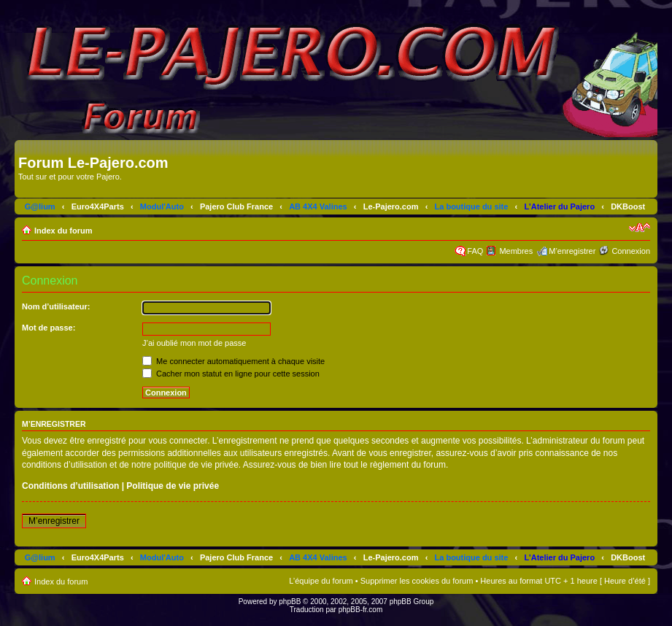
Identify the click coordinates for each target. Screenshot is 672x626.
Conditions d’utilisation (70, 486)
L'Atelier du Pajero (559, 206)
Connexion (631, 251)
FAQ (475, 251)
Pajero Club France (236, 206)
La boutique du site (472, 206)
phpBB (290, 602)
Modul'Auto (162, 206)
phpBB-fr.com (361, 610)
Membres (516, 251)
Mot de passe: (49, 328)
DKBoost (628, 206)
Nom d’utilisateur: (56, 306)
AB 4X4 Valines (318, 206)
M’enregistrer (572, 251)
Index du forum (63, 231)
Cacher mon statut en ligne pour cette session (231, 374)
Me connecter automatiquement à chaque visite (233, 361)
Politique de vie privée (173, 486)
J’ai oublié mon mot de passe (194, 343)
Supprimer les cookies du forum (417, 581)
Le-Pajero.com (391, 206)
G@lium (40, 206)
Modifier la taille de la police (640, 228)
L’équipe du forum (321, 581)
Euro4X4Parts (98, 206)
